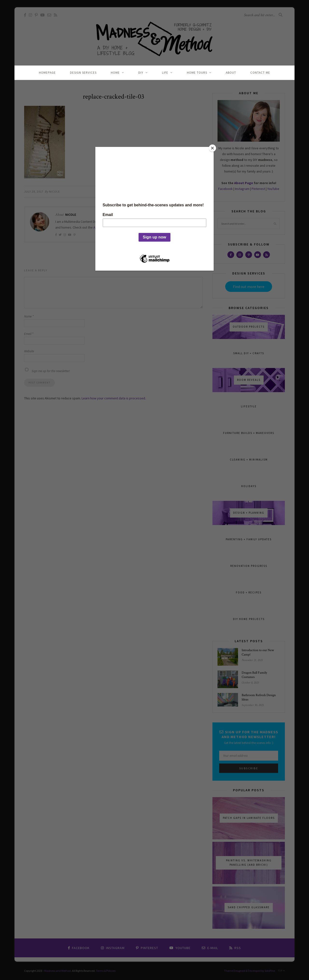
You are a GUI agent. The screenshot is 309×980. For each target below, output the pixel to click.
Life (165, 73)
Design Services (83, 73)
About (231, 73)
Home (115, 73)
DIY (141, 73)
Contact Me (260, 73)
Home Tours (197, 73)
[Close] (212, 148)
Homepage (47, 73)
